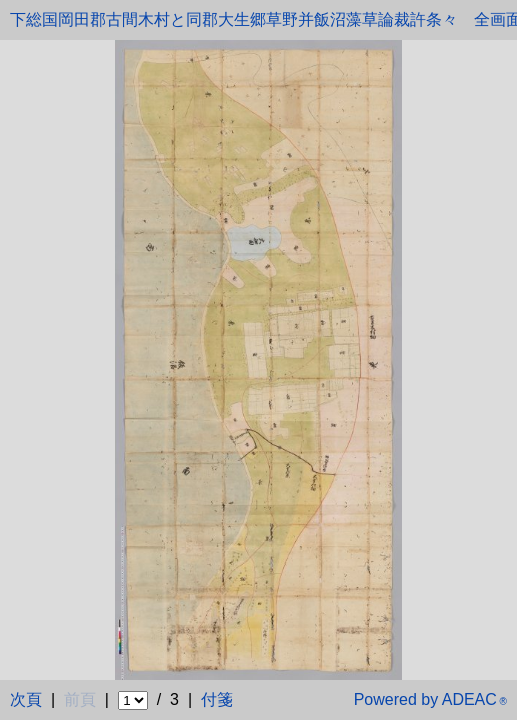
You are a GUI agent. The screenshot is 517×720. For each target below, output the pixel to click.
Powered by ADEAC (430, 699)
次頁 (26, 699)
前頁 (80, 699)
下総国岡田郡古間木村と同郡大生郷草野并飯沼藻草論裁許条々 (234, 19)
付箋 (217, 699)
